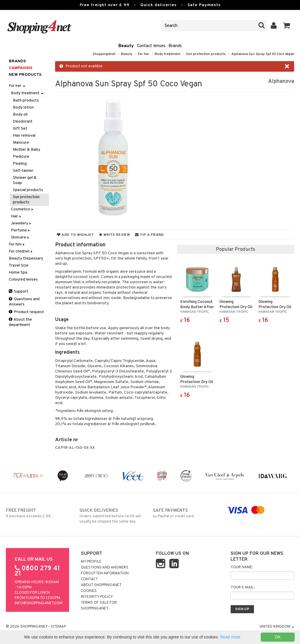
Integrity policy (97, 597)
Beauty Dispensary (26, 259)
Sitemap (58, 627)
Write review (115, 235)
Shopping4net (104, 54)
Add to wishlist (75, 235)
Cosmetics (22, 209)
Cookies (89, 591)
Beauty (126, 46)
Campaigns (21, 68)
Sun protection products (206, 54)
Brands (175, 46)
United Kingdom (277, 627)
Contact (89, 579)
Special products (28, 190)
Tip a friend (150, 235)
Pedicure (21, 157)
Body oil (20, 115)
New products (25, 75)
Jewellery (21, 223)
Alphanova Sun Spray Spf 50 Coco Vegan (263, 54)
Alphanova (281, 81)
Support (19, 292)
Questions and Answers (24, 302)
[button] (287, 26)
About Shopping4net (101, 585)
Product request (26, 312)
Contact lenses (151, 46)
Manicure (21, 143)
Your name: (242, 567)
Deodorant (23, 122)
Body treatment (168, 54)
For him (17, 244)
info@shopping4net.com (39, 603)
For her (144, 54)
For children (21, 251)
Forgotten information (105, 573)
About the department (20, 322)
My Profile (91, 562)
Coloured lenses (23, 280)
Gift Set (20, 129)
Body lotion (23, 108)
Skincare (20, 237)
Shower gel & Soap (25, 180)
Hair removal (24, 136)
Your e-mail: (243, 588)
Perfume (21, 230)
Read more (230, 637)
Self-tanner (23, 171)
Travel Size (19, 266)
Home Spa (18, 273)
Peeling (20, 164)
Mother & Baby (27, 150)
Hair (16, 216)
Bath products (26, 101)
